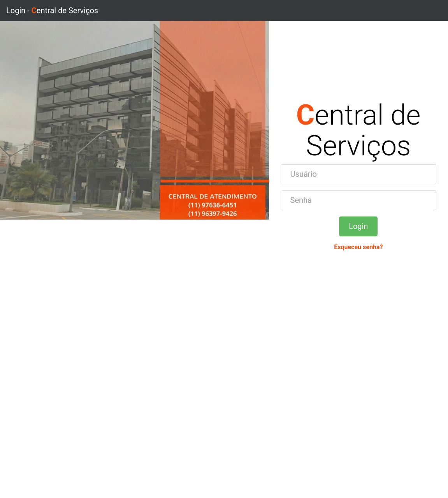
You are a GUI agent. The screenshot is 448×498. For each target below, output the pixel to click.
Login (358, 226)
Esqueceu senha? (358, 247)
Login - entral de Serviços (52, 11)
